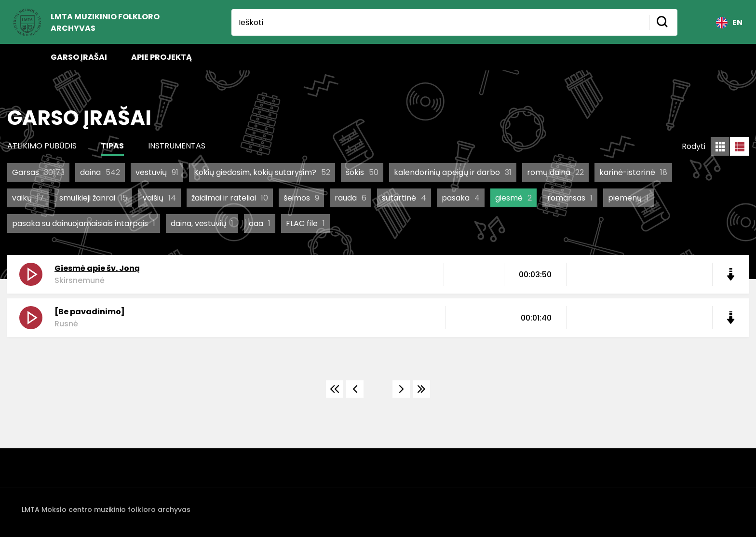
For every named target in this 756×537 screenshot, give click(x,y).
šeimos (301, 198)
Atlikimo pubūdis (42, 146)
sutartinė (404, 198)
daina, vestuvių (202, 223)
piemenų (628, 198)
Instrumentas (177, 146)
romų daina (555, 172)
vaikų (28, 198)
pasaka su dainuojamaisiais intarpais (84, 223)
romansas (570, 198)
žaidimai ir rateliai (230, 198)
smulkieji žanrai (93, 198)
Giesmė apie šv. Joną (97, 268)
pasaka (461, 198)
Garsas (38, 172)
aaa (260, 223)
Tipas (112, 146)
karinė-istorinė (633, 172)
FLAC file (305, 223)
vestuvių (157, 172)
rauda (351, 198)
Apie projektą (162, 57)
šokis (362, 172)
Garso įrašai (79, 57)
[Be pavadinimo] (90, 312)
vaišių (159, 198)
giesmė (513, 198)
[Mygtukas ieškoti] (663, 22)
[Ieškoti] (440, 22)
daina (100, 172)
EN (729, 23)
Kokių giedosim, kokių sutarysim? (262, 172)
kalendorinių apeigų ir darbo (453, 172)
